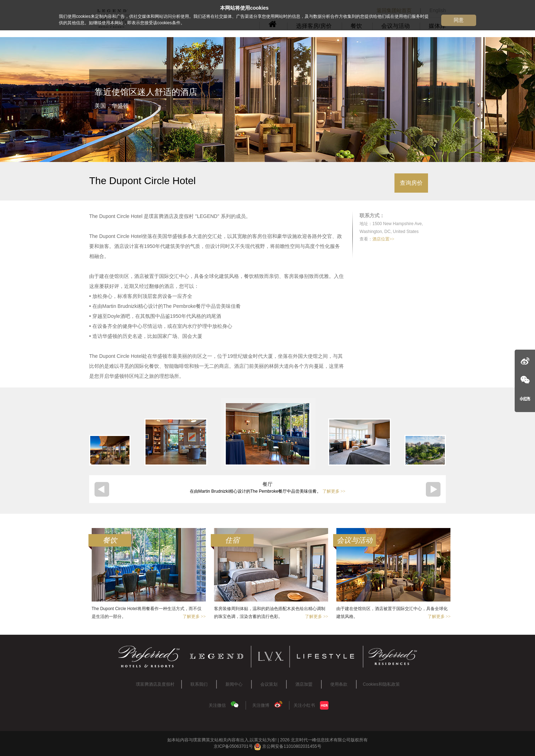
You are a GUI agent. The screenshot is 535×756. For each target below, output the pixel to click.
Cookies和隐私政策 (381, 684)
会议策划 (269, 684)
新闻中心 (234, 684)
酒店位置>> (383, 239)
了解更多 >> (334, 491)
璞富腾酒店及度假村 (155, 684)
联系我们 (199, 684)
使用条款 (339, 684)
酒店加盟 (304, 684)
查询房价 (411, 183)
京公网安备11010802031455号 (288, 746)
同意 (459, 20)
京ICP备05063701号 (233, 746)
